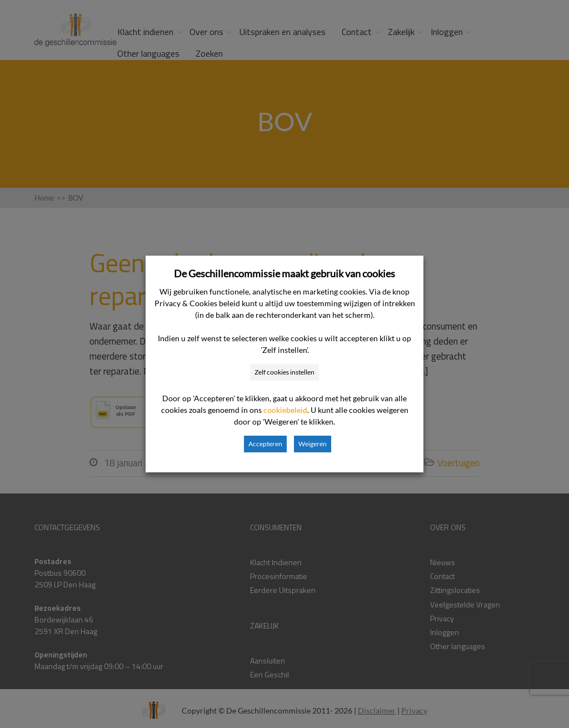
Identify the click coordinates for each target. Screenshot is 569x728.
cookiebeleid (285, 410)
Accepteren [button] (265, 444)
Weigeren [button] (313, 444)
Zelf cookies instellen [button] (284, 372)
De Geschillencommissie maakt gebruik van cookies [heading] (284, 273)
